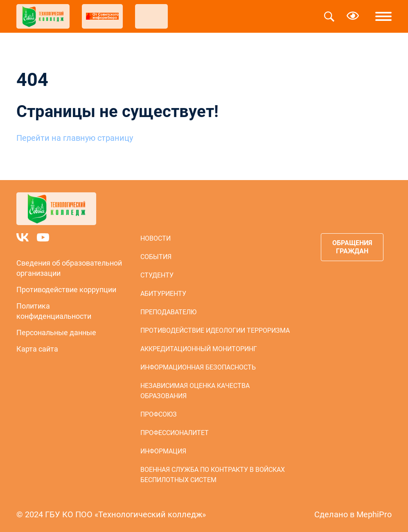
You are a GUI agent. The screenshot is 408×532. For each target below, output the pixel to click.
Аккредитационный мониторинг (199, 349)
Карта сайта (37, 349)
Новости (156, 238)
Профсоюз (159, 414)
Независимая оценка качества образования (195, 391)
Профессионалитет (175, 433)
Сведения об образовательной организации (69, 268)
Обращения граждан (352, 247)
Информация (163, 451)
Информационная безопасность (198, 367)
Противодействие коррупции (66, 290)
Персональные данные (56, 332)
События (156, 257)
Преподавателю (168, 312)
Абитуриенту (163, 294)
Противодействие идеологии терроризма (215, 330)
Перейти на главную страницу (75, 138)
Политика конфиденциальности (54, 311)
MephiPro (374, 514)
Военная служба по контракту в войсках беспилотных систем (213, 475)
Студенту (157, 275)
